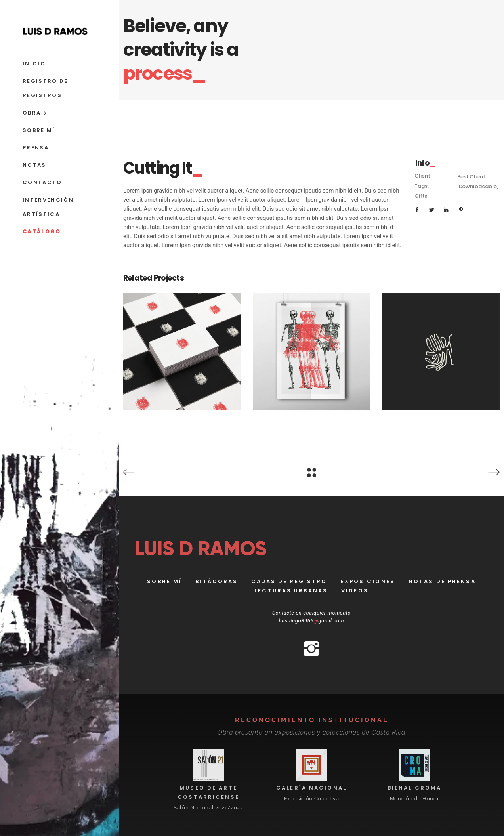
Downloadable (478, 186)
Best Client (471, 177)
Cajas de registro (289, 581)
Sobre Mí (164, 581)
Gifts (421, 196)
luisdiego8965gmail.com (312, 621)
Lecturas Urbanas (291, 591)
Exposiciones (367, 581)
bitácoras (217, 581)
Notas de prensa (442, 581)
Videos (355, 591)
